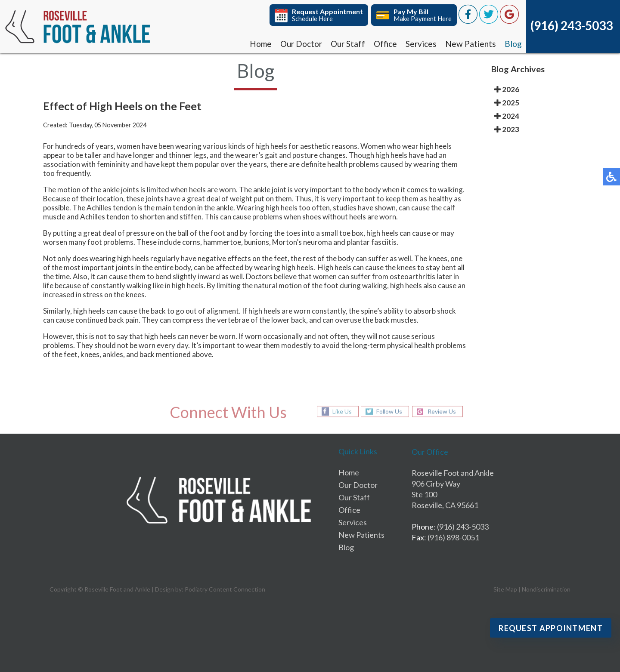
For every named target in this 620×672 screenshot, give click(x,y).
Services (421, 44)
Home (261, 44)
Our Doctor (301, 44)
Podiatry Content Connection (225, 589)
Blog (513, 44)
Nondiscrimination (546, 589)
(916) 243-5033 (572, 25)
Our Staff (348, 44)
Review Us (442, 412)
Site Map (505, 589)
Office (385, 44)
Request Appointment (551, 628)
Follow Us (389, 412)
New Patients (471, 44)
